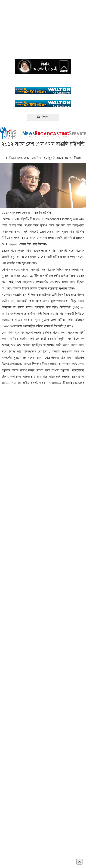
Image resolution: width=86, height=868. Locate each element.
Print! (43, 117)
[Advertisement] (43, 25)
